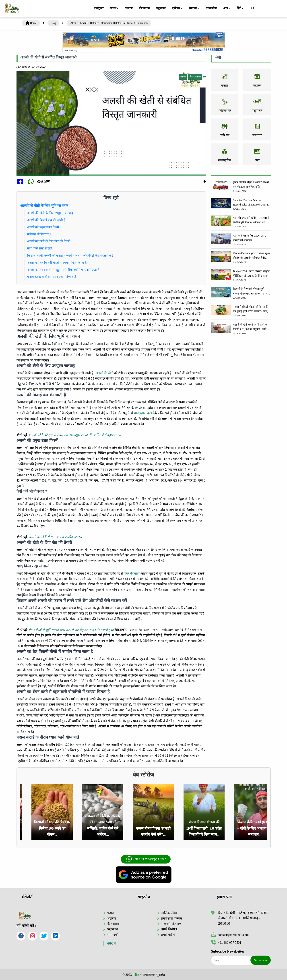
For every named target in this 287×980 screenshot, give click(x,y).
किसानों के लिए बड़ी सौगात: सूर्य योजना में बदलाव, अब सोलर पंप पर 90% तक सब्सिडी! (250, 292)
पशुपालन (161, 8)
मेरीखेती (112, 944)
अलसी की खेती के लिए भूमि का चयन (44, 206)
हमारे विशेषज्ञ (169, 929)
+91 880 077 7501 (226, 943)
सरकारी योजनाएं (171, 924)
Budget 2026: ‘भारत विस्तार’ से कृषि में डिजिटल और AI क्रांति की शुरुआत (251, 274)
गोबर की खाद (132, 573)
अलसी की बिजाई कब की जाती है (46, 220)
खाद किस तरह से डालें (40, 248)
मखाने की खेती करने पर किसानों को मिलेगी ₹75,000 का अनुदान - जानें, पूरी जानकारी (250, 327)
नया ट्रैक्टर (99, 8)
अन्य (227, 8)
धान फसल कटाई (144, 413)
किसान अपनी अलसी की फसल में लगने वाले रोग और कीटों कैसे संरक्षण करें (70, 255)
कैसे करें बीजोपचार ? (39, 234)
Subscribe (261, 960)
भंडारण (129, 8)
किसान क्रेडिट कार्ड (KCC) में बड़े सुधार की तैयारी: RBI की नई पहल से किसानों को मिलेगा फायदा (252, 256)
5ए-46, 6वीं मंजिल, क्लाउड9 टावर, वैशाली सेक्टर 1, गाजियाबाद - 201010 (244, 918)
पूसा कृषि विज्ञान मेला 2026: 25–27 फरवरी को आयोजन (250, 238)
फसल (115, 8)
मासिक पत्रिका (170, 913)
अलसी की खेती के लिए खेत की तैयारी (49, 241)
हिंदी (240, 8)
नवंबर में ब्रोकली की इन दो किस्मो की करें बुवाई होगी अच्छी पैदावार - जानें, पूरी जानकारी (251, 309)
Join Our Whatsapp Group (146, 859)
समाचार (194, 8)
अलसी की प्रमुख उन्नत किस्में (43, 227)
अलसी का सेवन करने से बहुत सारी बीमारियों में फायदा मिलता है (63, 270)
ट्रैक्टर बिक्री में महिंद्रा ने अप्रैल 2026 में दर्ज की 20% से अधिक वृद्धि (251, 185)
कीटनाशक (144, 8)
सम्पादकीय (211, 8)
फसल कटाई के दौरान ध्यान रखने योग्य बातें (52, 277)
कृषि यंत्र (178, 8)
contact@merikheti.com (230, 935)
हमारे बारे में (168, 935)
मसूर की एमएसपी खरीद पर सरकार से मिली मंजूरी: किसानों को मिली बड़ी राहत (251, 220)
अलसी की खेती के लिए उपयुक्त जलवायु (50, 213)
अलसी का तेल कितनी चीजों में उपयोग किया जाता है (57, 263)
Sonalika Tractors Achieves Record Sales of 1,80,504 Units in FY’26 (251, 203)
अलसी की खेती (104, 373)
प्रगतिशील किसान (172, 918)
